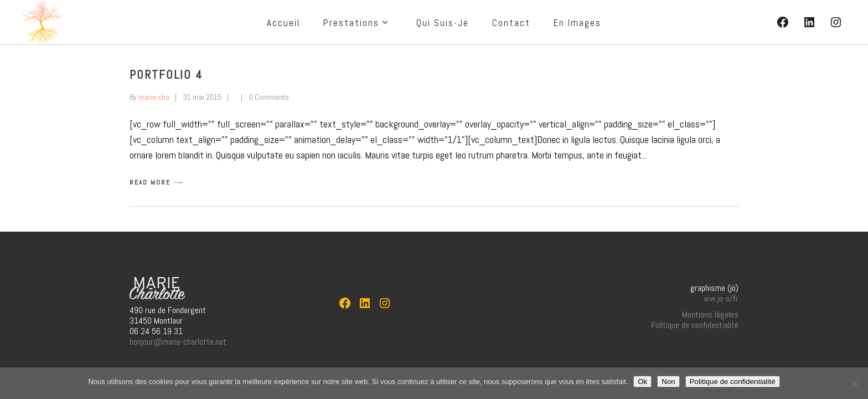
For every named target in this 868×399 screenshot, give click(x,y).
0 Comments (269, 97)
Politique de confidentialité (695, 325)
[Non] (854, 383)
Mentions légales (710, 314)
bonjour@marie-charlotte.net (178, 342)
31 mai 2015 (202, 97)
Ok (642, 382)
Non (668, 382)
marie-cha (154, 97)
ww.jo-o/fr (721, 298)
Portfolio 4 (166, 74)
